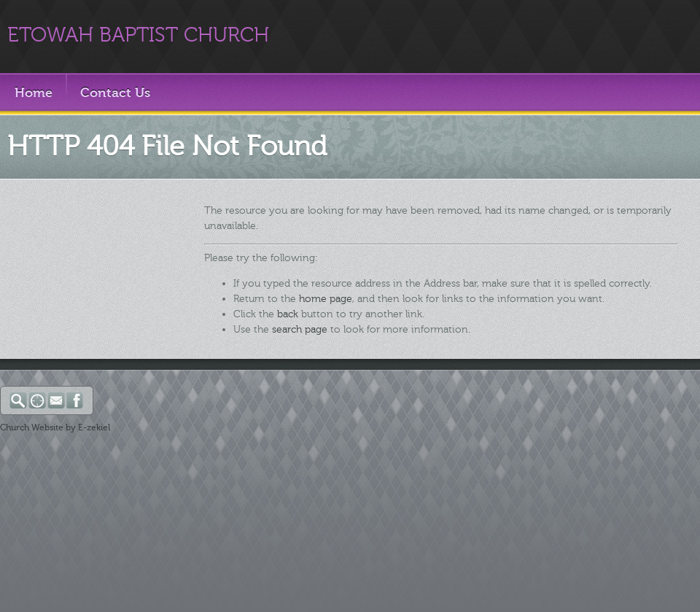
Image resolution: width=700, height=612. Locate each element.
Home (34, 93)
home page (326, 299)
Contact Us (115, 93)
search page (300, 329)
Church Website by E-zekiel (55, 427)
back (288, 314)
